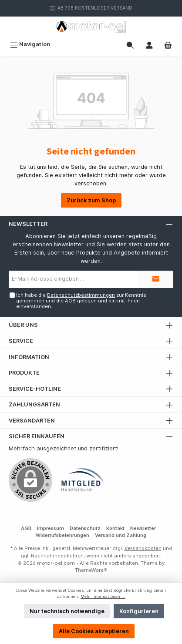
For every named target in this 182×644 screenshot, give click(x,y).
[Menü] (30, 44)
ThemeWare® (91, 570)
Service (21, 341)
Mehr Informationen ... (103, 596)
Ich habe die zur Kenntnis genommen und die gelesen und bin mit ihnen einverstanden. (81, 301)
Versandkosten (143, 548)
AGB (70, 301)
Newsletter (143, 528)
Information (29, 357)
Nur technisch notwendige (67, 611)
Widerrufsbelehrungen (62, 535)
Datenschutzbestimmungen (81, 295)
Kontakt (115, 528)
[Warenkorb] (168, 44)
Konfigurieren (139, 611)
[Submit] (156, 279)
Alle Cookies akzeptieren (94, 631)
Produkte (24, 373)
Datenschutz (85, 528)
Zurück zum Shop (91, 200)
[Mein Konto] (149, 44)
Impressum (51, 528)
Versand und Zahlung (121, 535)
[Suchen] (130, 44)
